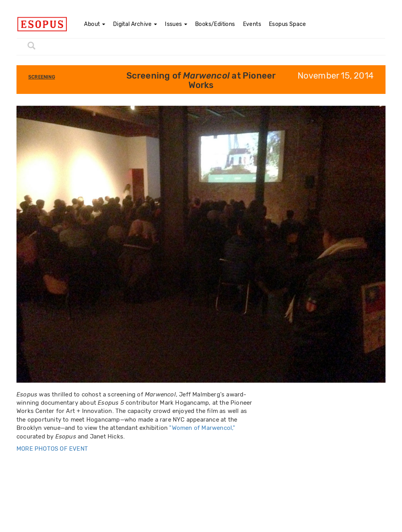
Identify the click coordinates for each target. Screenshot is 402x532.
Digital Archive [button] (135, 24)
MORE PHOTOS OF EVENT (52, 449)
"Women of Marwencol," (202, 428)
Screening (42, 77)
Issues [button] (176, 24)
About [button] (94, 24)
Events (252, 24)
